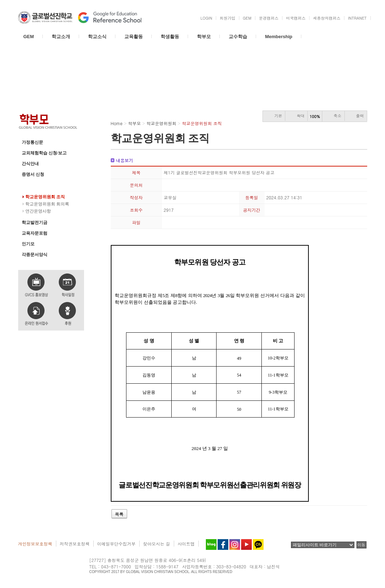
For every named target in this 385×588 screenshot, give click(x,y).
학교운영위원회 (37, 185)
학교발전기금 (35, 223)
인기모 (28, 244)
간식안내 (30, 164)
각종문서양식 (35, 255)
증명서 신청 (33, 174)
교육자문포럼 (35, 233)
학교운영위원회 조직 (45, 197)
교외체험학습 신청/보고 (44, 153)
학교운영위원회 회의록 (47, 204)
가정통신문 (32, 142)
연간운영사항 (38, 211)
